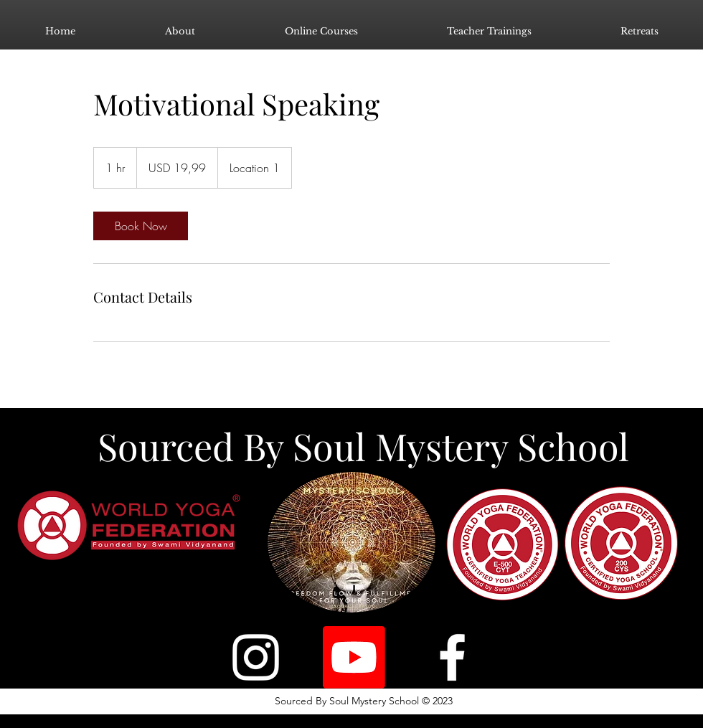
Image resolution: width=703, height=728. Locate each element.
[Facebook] (452, 657)
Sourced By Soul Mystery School (363, 446)
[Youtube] (354, 657)
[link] (141, 226)
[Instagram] (256, 657)
